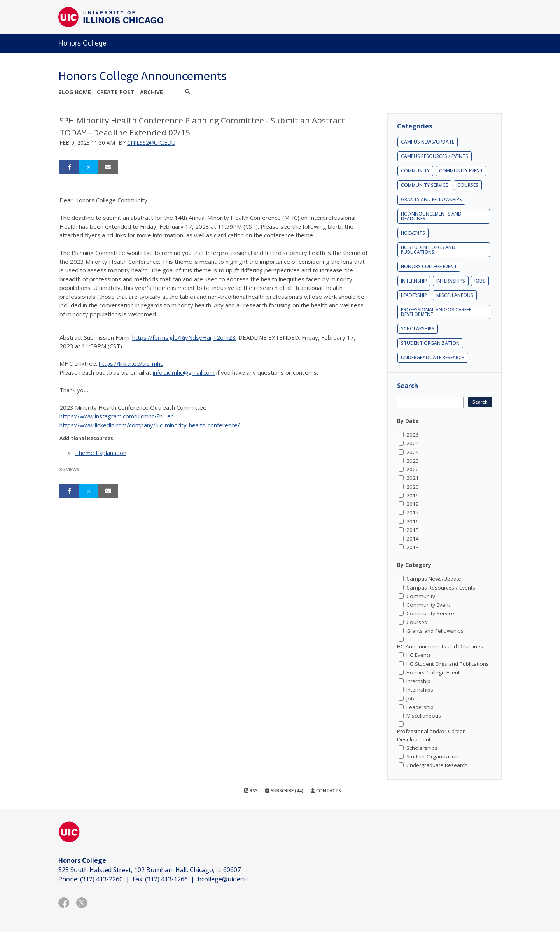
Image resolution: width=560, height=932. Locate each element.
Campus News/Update (428, 142)
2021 (413, 478)
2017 (413, 513)
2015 (413, 530)
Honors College (82, 43)
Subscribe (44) (284, 791)
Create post (115, 92)
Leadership (414, 295)
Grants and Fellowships (431, 199)
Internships (451, 281)
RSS (251, 791)
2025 (413, 443)
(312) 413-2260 (101, 879)
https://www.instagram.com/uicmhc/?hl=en (117, 416)
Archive (151, 92)
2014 (413, 539)
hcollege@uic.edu (223, 879)
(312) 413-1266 (166, 879)
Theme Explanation (101, 453)
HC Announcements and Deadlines (431, 216)
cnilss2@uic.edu (151, 143)
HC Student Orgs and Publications (428, 250)
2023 (413, 461)
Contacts (326, 791)
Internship (414, 281)
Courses (468, 185)
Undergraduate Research (433, 357)
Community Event (461, 171)
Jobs (480, 281)
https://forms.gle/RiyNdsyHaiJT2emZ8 (184, 337)
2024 (413, 452)
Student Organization (430, 343)
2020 (413, 487)
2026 (413, 435)
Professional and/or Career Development (436, 312)
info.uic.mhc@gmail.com (184, 372)
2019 (413, 495)
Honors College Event (429, 266)
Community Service (424, 185)
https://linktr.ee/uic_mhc (131, 363)
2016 (413, 521)
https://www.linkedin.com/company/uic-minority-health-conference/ (150, 425)
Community (415, 171)
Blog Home (75, 92)
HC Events (413, 233)
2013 (413, 547)
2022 (413, 469)
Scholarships (418, 329)
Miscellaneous (455, 295)
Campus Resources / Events (435, 156)
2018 (413, 504)
